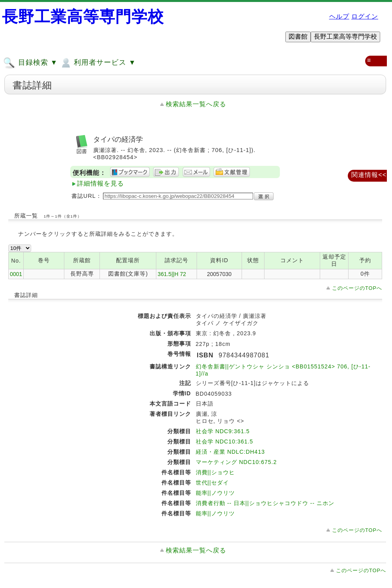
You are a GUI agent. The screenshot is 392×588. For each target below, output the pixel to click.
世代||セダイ (212, 483)
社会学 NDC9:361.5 (223, 431)
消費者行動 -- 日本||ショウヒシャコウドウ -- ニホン (265, 503)
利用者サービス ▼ (98, 63)
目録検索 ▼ (30, 63)
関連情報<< (369, 175)
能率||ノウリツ (215, 493)
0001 (16, 274)
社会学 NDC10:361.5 (225, 441)
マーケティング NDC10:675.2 (236, 462)
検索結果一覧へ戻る (196, 104)
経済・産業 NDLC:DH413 (230, 452)
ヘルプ (339, 16)
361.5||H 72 (172, 274)
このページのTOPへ (357, 288)
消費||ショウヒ (215, 472)
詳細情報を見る (100, 183)
